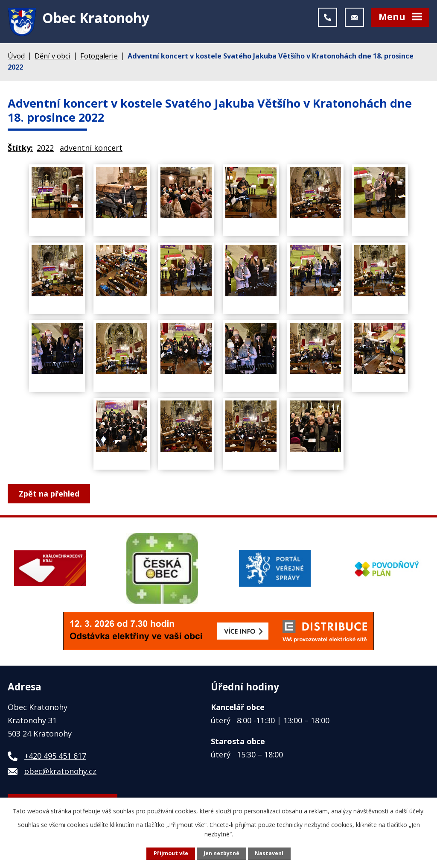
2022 (45, 151)
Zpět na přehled (50, 497)
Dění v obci (52, 59)
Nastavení (269, 853)
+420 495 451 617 (55, 759)
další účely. (410, 811)
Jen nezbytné (221, 853)
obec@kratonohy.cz (60, 774)
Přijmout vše (171, 853)
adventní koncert (91, 151)
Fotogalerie (99, 59)
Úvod (16, 59)
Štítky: (20, 151)
